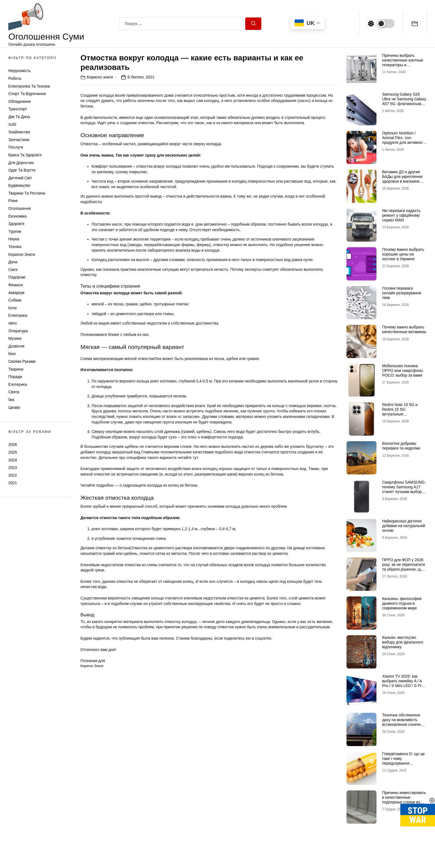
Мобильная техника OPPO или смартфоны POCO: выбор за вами (402, 371)
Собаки (15, 300)
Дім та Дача (19, 117)
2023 (13, 468)
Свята (14, 392)
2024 (13, 460)
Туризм (15, 231)
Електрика (18, 315)
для (102, 661)
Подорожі (17, 277)
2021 (13, 483)
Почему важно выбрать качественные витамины (404, 329)
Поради (15, 377)
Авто (13, 323)
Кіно (12, 354)
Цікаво (14, 407)
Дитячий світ (20, 178)
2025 (13, 452)
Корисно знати (22, 254)
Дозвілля (16, 346)
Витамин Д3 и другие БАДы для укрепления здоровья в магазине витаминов (402, 179)
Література (18, 331)
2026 (13, 445)
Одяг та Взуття (22, 170)
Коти (12, 308)
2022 (13, 475)
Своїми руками (22, 361)
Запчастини (19, 140)
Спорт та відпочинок (27, 94)
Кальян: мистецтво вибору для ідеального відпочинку (403, 642)
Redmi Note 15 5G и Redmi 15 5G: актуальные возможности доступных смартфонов (404, 414)
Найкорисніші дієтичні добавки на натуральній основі (403, 526)
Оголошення (20, 208)
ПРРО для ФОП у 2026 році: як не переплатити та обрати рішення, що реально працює (403, 567)
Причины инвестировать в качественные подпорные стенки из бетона (404, 800)
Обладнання (20, 101)
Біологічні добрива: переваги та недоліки (401, 446)
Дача (13, 262)
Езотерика (18, 384)
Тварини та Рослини (27, 193)
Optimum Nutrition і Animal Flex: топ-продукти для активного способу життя (403, 140)
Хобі (12, 124)
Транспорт (18, 109)
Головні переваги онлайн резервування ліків (401, 293)
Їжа (11, 400)
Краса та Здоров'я (25, 155)
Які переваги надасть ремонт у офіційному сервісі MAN (401, 215)
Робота (15, 78)
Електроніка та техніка (29, 86)
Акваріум (16, 293)
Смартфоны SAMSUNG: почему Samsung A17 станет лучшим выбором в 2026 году (404, 489)
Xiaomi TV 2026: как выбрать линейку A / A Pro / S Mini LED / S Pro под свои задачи (403, 683)
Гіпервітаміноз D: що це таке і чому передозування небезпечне (403, 761)
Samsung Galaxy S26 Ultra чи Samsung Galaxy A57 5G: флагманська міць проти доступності (404, 101)
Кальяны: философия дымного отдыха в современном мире (402, 603)
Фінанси (16, 285)
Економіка (17, 216)
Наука (14, 239)
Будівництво (19, 185)
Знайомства (19, 132)
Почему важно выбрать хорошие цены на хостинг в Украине (403, 254)
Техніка (15, 247)
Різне (13, 201)
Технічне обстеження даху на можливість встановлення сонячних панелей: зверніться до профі (403, 724)
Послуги (16, 147)
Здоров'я (16, 224)
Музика (15, 338)
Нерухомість (20, 71)
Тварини (16, 369)
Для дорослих (21, 163)
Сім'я (13, 270)
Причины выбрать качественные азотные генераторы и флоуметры (403, 62)
